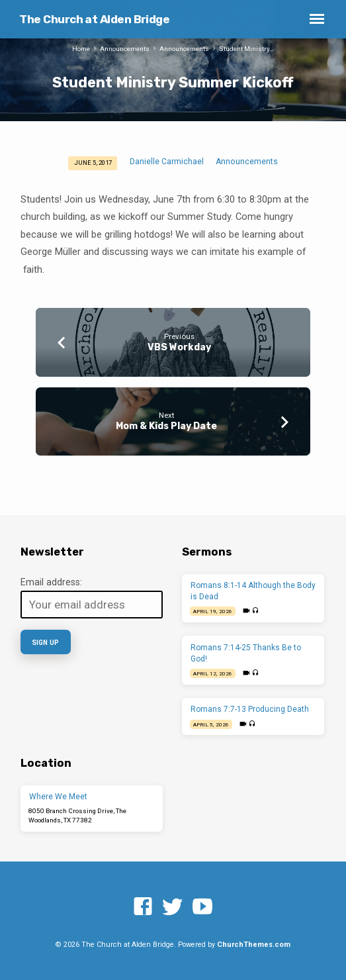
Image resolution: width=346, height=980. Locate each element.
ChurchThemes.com (254, 945)
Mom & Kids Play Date (166, 426)
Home (81, 49)
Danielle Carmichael (167, 162)
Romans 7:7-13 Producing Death (250, 709)
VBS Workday (179, 347)
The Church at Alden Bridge (94, 19)
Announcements (125, 49)
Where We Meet (58, 797)
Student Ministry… (246, 49)
